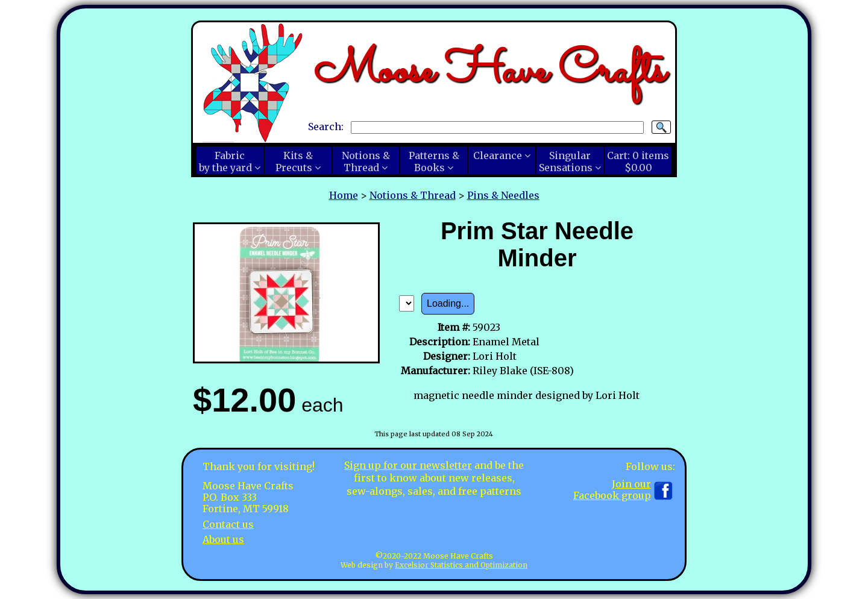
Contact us (228, 524)
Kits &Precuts (294, 162)
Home (344, 195)
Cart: (638, 162)
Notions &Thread (366, 162)
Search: (326, 127)
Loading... (448, 303)
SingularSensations (566, 162)
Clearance (498, 155)
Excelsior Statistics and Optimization (461, 565)
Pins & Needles (503, 195)
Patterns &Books (434, 162)
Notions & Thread (413, 195)
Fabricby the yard (225, 162)
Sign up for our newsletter (408, 465)
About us (223, 539)
